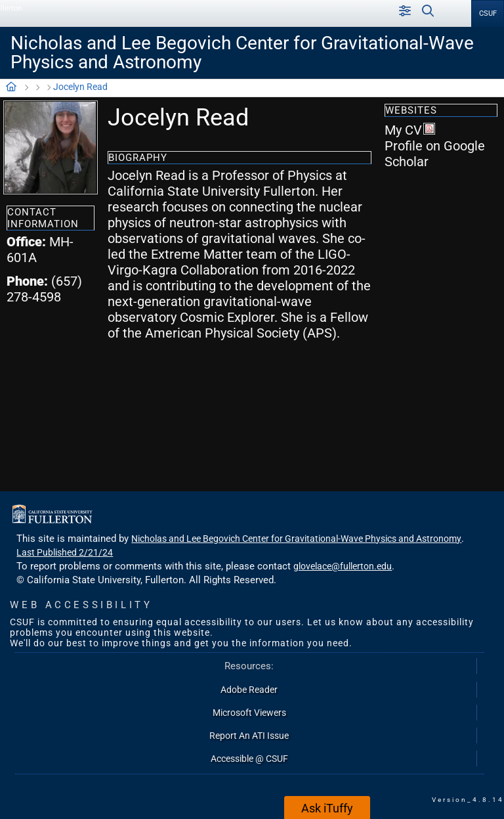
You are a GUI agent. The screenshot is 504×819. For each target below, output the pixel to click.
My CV (410, 130)
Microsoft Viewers (249, 713)
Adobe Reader (249, 690)
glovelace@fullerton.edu (343, 566)
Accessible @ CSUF (249, 759)
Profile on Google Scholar (435, 154)
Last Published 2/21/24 (65, 552)
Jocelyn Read (80, 87)
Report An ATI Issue (249, 736)
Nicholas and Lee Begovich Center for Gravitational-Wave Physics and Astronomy (242, 53)
